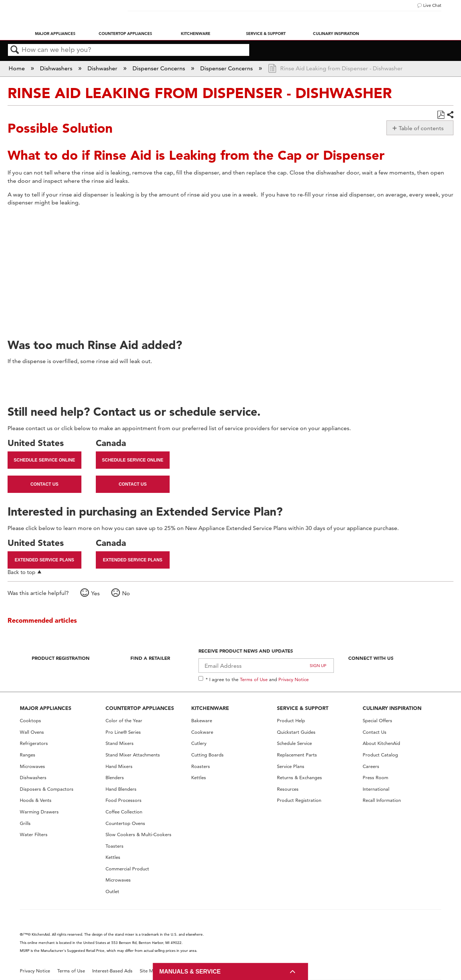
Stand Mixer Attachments (133, 755)
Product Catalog (380, 755)
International (376, 789)
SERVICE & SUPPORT (303, 708)
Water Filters (34, 835)
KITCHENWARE (210, 708)
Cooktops (30, 721)
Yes (95, 593)
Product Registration (61, 658)
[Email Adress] (266, 666)
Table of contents (421, 128)
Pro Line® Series (123, 732)
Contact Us (44, 484)
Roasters (201, 766)
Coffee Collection (124, 812)
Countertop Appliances (125, 34)
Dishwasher (103, 68)
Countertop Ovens (125, 823)
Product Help (291, 721)
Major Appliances (55, 34)
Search (15, 50)
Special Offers (377, 721)
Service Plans (291, 766)
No (126, 593)
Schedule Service (294, 743)
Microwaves (32, 766)
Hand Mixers (119, 766)
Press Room (375, 778)
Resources (288, 789)
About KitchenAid (381, 743)
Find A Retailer (150, 658)
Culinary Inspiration (336, 34)
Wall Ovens (32, 732)
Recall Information (382, 800)
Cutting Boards (207, 755)
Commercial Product (127, 869)
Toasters (115, 846)
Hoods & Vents (36, 800)
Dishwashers (57, 68)
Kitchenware (196, 34)
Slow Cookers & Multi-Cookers (138, 835)
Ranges (28, 755)
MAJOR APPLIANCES (46, 708)
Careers (371, 766)
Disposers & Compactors (47, 789)
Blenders (115, 778)
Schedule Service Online (44, 460)
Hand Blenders (121, 789)
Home (17, 68)
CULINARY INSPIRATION (392, 708)
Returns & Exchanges (299, 778)
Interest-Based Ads (112, 971)
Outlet (112, 891)
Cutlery (199, 743)
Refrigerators (34, 743)
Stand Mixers (120, 743)
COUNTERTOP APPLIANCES (140, 708)
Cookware (202, 732)
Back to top (21, 572)
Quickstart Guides (296, 732)
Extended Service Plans (44, 560)
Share (450, 115)
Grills (25, 823)
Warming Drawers (39, 812)
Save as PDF (441, 115)
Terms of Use (254, 679)
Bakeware (202, 721)
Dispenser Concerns (160, 68)
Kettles (113, 857)
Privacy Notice (294, 679)
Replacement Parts (297, 755)
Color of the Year (124, 721)
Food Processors (124, 800)
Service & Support (266, 34)
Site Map (149, 971)
